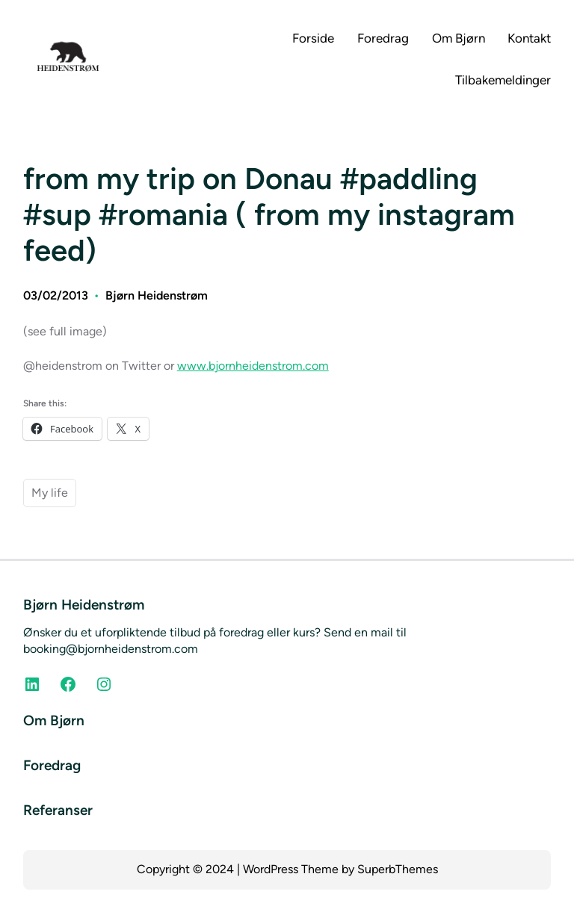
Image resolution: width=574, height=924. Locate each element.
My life (50, 493)
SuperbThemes (398, 869)
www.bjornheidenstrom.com (253, 366)
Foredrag (52, 765)
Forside (313, 38)
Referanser (58, 810)
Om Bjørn (54, 720)
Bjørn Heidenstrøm (157, 295)
